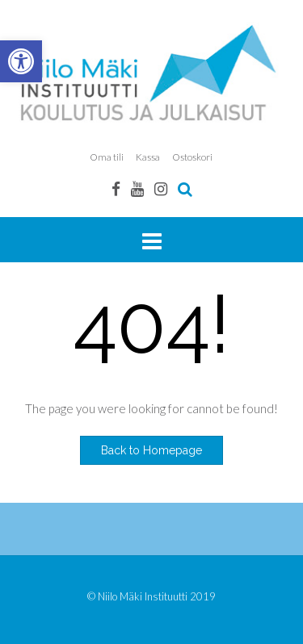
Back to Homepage (151, 450)
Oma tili (107, 157)
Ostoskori (192, 157)
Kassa (148, 157)
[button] (21, 61)
